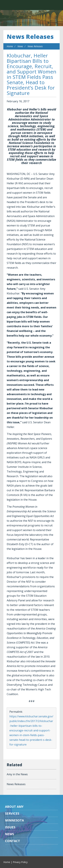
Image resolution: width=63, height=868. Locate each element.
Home (10, 46)
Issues (10, 827)
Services (12, 813)
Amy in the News (17, 774)
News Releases (30, 37)
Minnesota (14, 820)
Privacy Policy (20, 862)
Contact (13, 841)
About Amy (14, 807)
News (20, 46)
